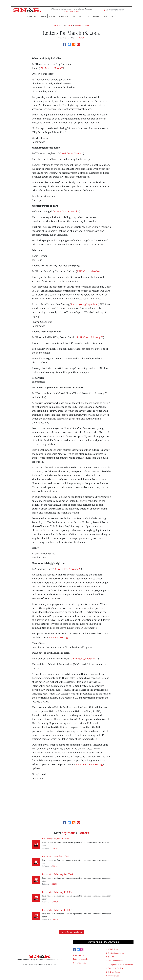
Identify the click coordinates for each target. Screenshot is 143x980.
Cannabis (96, 16)
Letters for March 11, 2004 (56, 839)
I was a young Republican (85, 304)
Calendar (52, 16)
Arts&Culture (63, 16)
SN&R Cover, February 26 (90, 337)
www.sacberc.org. (58, 637)
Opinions (43, 16)
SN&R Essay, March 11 (72, 153)
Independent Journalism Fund (121, 964)
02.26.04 (55, 884)
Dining (81, 16)
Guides (105, 16)
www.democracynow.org (89, 764)
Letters (86, 25)
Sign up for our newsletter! (71, 932)
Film (88, 16)
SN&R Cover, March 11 (51, 68)
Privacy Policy (114, 972)
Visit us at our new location (103, 942)
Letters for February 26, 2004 (57, 874)
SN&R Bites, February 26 (68, 569)
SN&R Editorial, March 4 (66, 211)
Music (73, 16)
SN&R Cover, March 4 (88, 271)
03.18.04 (69, 25)
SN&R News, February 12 (84, 659)
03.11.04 (55, 848)
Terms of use (114, 976)
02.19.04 (55, 902)
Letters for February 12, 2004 (57, 910)
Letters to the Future (117, 968)
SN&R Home (113, 949)
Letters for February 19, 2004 (57, 892)
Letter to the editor (81, 959)
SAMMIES (112, 957)
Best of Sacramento (116, 953)
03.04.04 (55, 866)
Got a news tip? (80, 963)
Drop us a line (79, 955)
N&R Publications (116, 961)
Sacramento (58, 25)
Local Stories (32, 16)
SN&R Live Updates (71, 11)
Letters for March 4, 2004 (55, 856)
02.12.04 (55, 920)
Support (113, 16)
